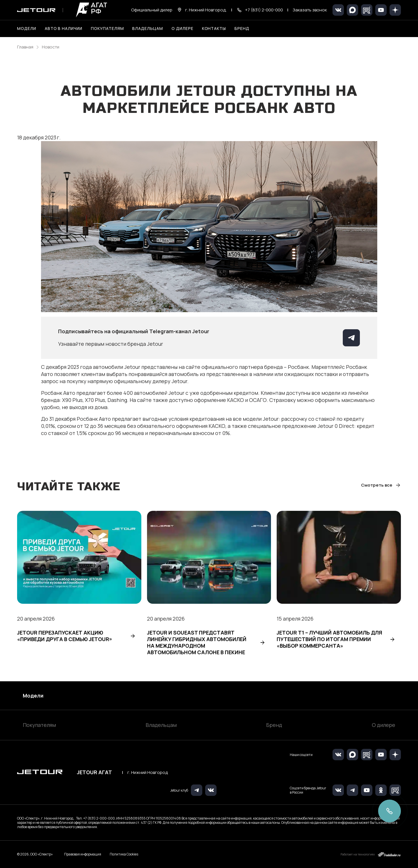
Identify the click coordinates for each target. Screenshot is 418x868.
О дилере (183, 28)
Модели (33, 696)
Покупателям (39, 725)
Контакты (214, 28)
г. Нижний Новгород (148, 773)
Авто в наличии (64, 28)
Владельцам (161, 725)
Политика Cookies (124, 854)
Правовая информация (83, 854)
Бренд (274, 725)
